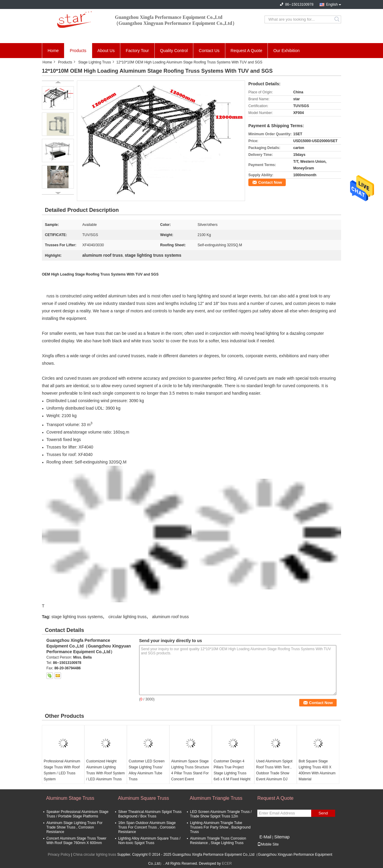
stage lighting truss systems (77, 617)
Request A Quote (247, 51)
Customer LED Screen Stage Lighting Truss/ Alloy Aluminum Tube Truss (147, 770)
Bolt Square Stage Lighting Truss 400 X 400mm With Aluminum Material (317, 770)
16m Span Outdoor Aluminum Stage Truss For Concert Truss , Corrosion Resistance (147, 827)
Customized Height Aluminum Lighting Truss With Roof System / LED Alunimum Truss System (105, 773)
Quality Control (174, 51)
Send (323, 813)
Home (53, 51)
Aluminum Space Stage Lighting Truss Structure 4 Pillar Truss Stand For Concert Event (190, 770)
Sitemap (282, 837)
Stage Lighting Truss (94, 62)
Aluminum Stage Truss (70, 798)
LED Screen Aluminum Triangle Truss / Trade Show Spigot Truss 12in (221, 814)
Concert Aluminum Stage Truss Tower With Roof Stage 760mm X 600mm (76, 841)
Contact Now (270, 182)
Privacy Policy (59, 855)
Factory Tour (137, 51)
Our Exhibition (286, 51)
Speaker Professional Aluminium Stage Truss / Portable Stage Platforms (77, 814)
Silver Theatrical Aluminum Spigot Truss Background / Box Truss (150, 814)
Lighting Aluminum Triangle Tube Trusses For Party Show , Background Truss (220, 827)
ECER (227, 864)
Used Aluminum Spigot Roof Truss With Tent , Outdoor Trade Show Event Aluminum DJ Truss (274, 773)
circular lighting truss (127, 617)
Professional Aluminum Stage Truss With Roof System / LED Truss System (62, 770)
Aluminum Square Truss (143, 798)
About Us (106, 51)
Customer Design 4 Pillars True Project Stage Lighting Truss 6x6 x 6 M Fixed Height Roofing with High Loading (232, 776)
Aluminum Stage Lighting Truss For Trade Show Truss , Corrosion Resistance (74, 827)
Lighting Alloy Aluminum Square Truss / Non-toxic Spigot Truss (149, 841)
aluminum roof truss (170, 617)
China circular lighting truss (95, 855)
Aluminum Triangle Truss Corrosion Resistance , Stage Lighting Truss (218, 841)
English (332, 4)
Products (78, 51)
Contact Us (209, 51)
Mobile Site (268, 844)
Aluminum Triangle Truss (216, 798)
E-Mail (265, 837)
